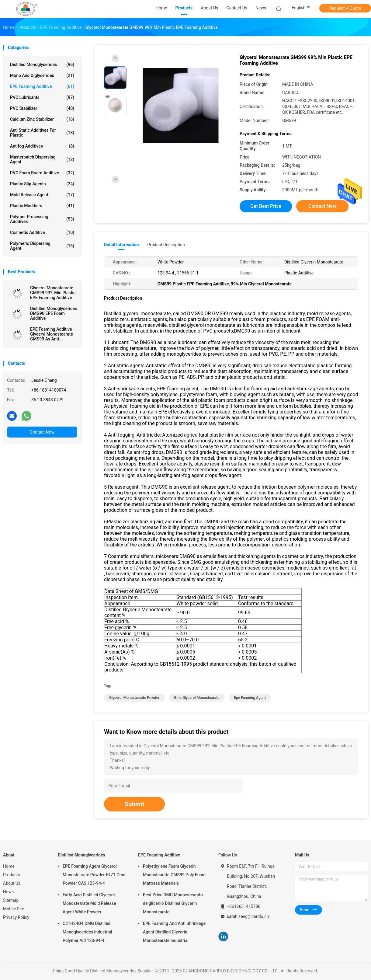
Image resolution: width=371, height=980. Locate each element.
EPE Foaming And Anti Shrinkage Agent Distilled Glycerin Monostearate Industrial (174, 932)
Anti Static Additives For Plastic (42, 133)
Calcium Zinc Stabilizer (42, 119)
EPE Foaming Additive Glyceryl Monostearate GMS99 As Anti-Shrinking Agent (52, 334)
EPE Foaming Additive (42, 86)
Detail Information (121, 245)
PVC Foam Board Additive (42, 173)
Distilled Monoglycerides (42, 65)
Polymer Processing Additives (42, 219)
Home (9, 866)
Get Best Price (266, 206)
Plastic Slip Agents (42, 184)
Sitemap (11, 900)
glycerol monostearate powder (134, 698)
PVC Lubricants (42, 97)
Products (12, 875)
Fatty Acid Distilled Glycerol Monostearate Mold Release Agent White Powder (89, 903)
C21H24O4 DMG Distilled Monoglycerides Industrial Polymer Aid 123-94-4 (87, 932)
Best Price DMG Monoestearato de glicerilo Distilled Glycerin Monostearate (173, 903)
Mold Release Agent (42, 195)
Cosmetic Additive (42, 232)
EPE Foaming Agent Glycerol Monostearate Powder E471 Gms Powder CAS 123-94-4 (94, 875)
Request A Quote (345, 8)
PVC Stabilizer (42, 108)
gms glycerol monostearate (197, 698)
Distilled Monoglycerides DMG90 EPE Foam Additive (54, 313)
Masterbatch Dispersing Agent (42, 159)
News (8, 892)
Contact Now (42, 432)
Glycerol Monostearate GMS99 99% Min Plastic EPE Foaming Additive (53, 293)
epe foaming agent (250, 698)
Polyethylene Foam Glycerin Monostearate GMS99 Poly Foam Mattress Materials (174, 875)
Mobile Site (14, 909)
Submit (134, 804)
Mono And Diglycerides (42, 75)
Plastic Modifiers (42, 206)
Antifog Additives (42, 146)
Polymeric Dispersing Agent (42, 246)
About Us (12, 883)
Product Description (166, 245)
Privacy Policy (16, 917)
